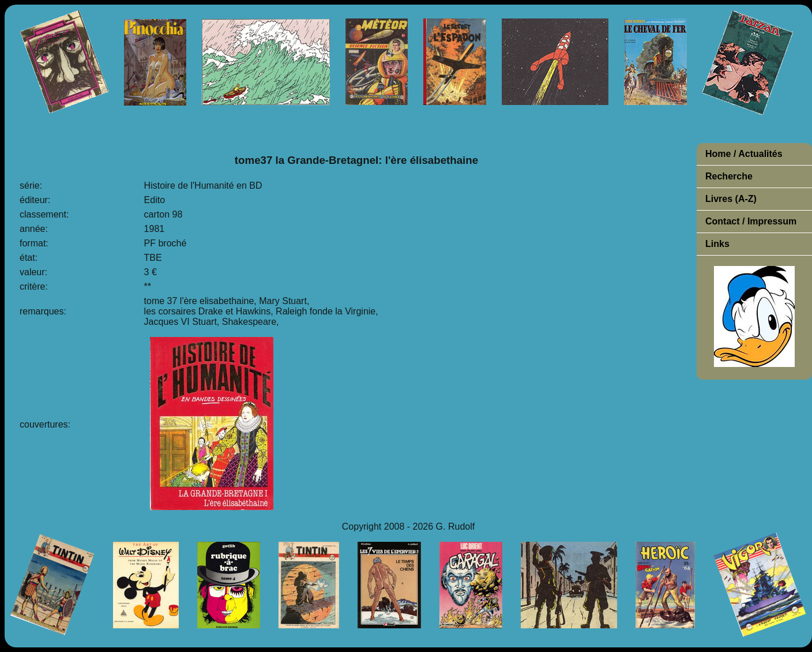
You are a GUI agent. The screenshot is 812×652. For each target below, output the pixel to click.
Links (717, 244)
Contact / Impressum (751, 221)
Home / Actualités (744, 154)
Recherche (729, 176)
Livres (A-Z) (731, 199)
